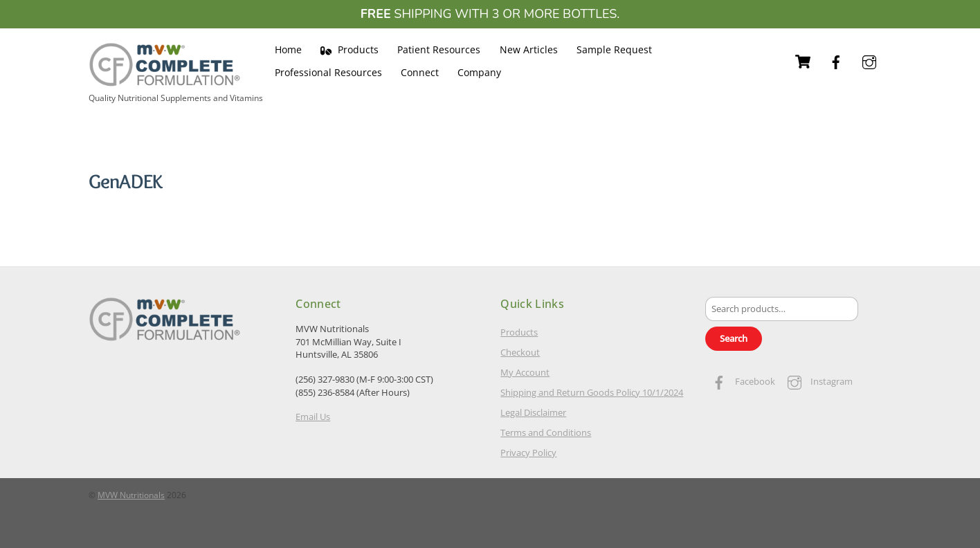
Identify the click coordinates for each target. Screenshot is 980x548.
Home (288, 49)
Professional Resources (328, 72)
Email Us (313, 417)
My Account (525, 372)
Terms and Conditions (546, 432)
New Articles (529, 49)
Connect (420, 72)
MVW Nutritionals (131, 495)
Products (350, 49)
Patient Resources (439, 49)
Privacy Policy (528, 453)
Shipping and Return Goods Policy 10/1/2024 (592, 392)
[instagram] (869, 61)
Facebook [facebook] (740, 381)
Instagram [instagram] (817, 381)
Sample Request (614, 49)
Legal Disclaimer (533, 412)
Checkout (520, 352)
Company (479, 72)
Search (734, 338)
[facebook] (836, 61)
